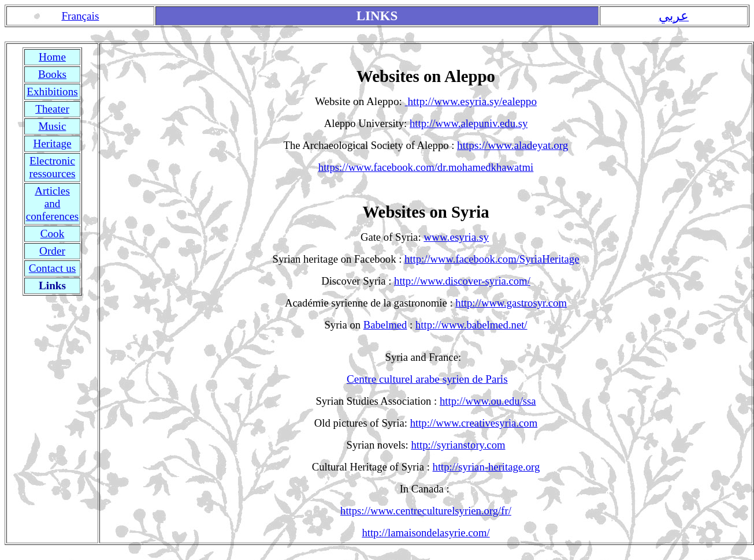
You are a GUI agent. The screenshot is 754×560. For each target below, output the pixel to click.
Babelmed (385, 325)
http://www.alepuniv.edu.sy (469, 123)
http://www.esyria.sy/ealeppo (472, 101)
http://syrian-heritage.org (486, 467)
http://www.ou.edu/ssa (488, 401)
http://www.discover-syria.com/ (462, 281)
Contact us (53, 268)
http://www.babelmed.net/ (471, 325)
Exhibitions (52, 92)
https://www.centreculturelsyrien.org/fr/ (426, 511)
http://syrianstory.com (458, 445)
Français (80, 16)
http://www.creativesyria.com (474, 423)
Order (52, 251)
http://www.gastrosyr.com (511, 303)
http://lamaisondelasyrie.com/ (426, 533)
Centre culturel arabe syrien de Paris (427, 379)
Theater (52, 109)
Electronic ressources (53, 167)
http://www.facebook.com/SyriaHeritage (492, 259)
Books (52, 74)
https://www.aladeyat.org (512, 145)
